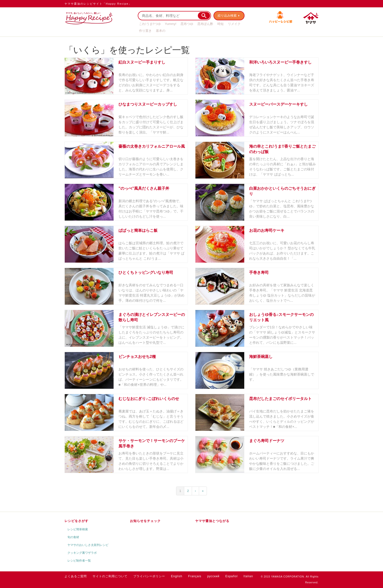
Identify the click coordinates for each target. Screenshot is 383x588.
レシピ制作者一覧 (79, 561)
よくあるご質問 (76, 576)
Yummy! (171, 24)
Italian (248, 576)
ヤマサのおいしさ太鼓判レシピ (88, 545)
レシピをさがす (76, 521)
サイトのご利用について (110, 576)
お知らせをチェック (145, 521)
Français (195, 576)
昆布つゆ (187, 24)
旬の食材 (73, 537)
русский (213, 576)
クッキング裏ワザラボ (82, 553)
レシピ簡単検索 (78, 529)
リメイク (234, 24)
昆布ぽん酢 (205, 24)
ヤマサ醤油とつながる (212, 521)
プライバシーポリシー (149, 576)
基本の (161, 31)
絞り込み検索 (227, 16)
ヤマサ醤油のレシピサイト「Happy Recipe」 (98, 4)
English (177, 576)
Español (231, 576)
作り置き (145, 31)
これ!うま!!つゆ (150, 24)
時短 (221, 24)
